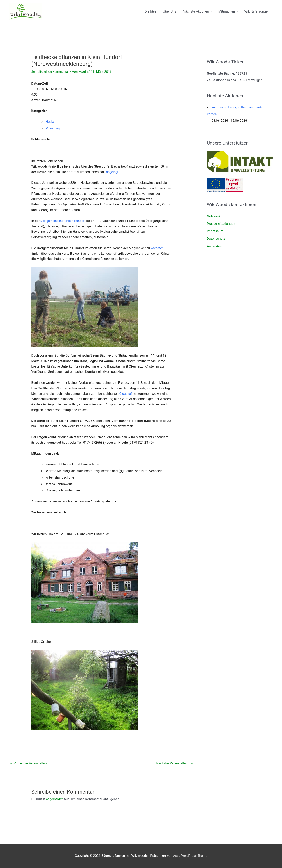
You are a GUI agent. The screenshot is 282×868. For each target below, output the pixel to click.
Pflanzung (53, 128)
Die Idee (151, 11)
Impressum (215, 231)
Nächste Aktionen (196, 11)
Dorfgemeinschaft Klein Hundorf (64, 221)
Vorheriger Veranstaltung (30, 764)
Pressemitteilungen (221, 223)
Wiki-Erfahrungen (257, 11)
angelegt (113, 172)
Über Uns (170, 11)
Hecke (50, 122)
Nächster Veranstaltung (174, 764)
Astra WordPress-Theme (190, 856)
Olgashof (126, 393)
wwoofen (157, 248)
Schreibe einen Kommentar (51, 72)
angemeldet (55, 799)
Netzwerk (214, 216)
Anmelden (214, 245)
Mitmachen (227, 11)
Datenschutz (216, 238)
